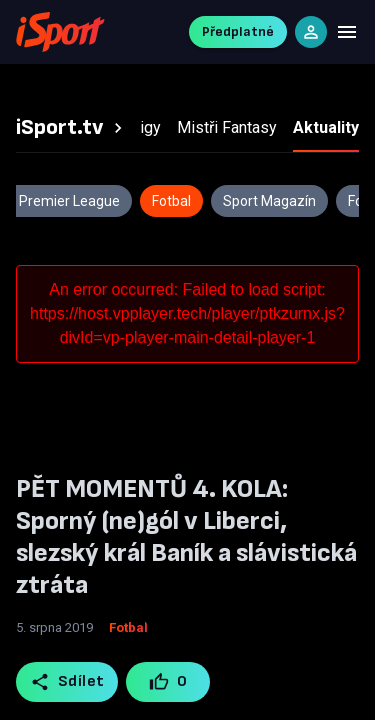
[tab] (72, 128)
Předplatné (238, 31)
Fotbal (128, 627)
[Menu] (347, 32)
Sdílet (67, 682)
